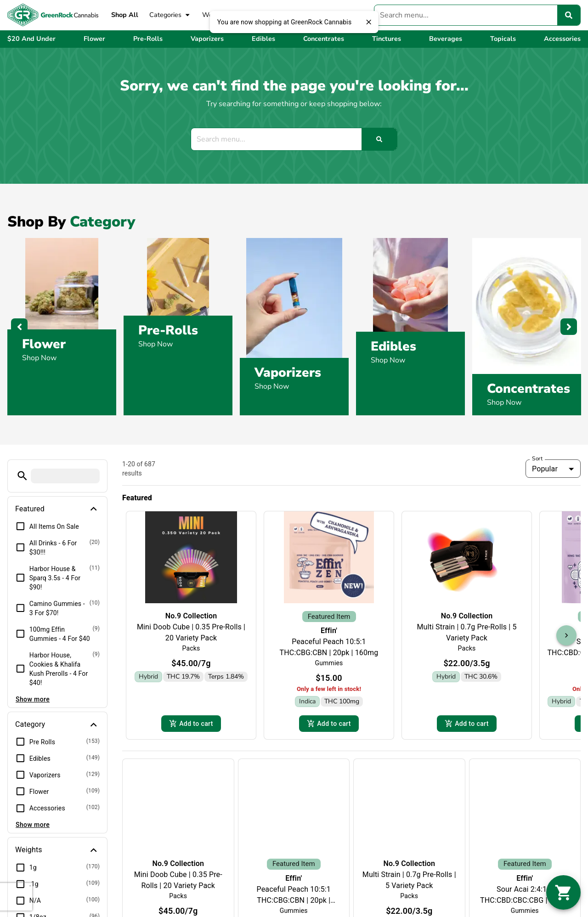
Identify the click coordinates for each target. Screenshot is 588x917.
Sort (537, 458)
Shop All (125, 15)
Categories (170, 15)
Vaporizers (288, 373)
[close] (368, 22)
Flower (44, 344)
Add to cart (191, 710)
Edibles (393, 346)
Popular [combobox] (545, 469)
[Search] (569, 15)
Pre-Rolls (168, 330)
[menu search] (65, 476)
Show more (33, 699)
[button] (22, 476)
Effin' (329, 619)
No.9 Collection (191, 616)
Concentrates (529, 389)
